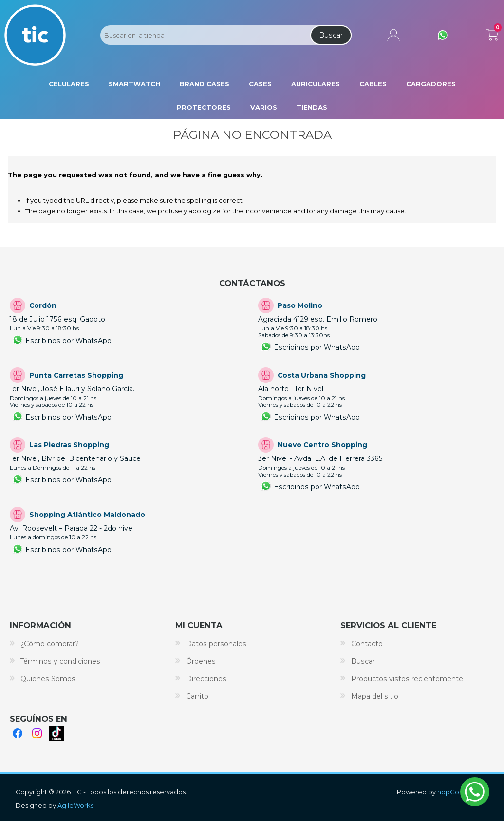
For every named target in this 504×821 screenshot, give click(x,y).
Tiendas (312, 107)
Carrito (492, 33)
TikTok (56, 733)
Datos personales (216, 644)
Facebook (18, 733)
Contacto (367, 644)
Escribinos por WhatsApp (68, 341)
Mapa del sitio (375, 696)
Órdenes (201, 661)
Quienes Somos (48, 679)
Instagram (37, 733)
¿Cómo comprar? (50, 644)
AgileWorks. (76, 805)
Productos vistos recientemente (407, 679)
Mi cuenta (393, 35)
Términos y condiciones (60, 661)
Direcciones (206, 679)
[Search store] (204, 35)
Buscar (331, 35)
